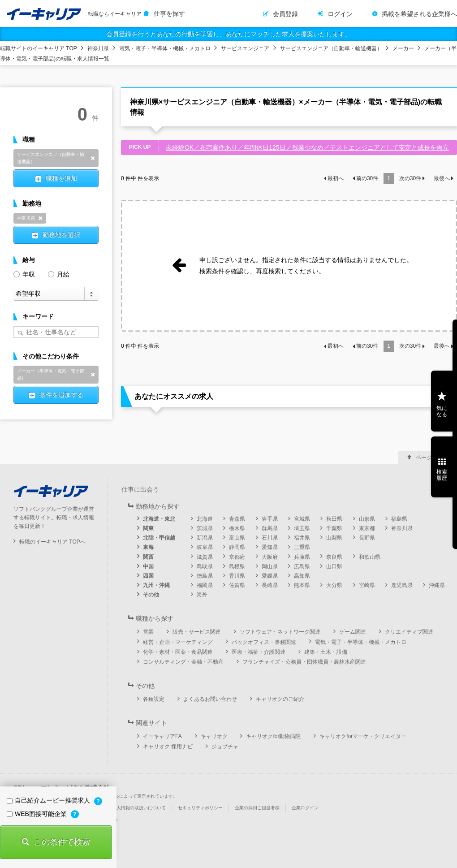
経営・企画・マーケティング (178, 642)
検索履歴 (442, 475)
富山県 (237, 538)
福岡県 (205, 585)
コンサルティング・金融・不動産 (183, 662)
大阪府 (270, 557)
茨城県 (205, 528)
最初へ (336, 178)
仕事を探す (169, 13)
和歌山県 (370, 557)
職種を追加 (61, 178)
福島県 (399, 519)
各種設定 (154, 699)
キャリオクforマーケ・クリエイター (363, 736)
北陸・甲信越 (159, 538)
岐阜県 (205, 547)
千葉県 (334, 528)
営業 (148, 632)
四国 (148, 576)
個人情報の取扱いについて (139, 808)
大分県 (334, 585)
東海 (148, 547)
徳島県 (205, 576)
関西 (148, 557)
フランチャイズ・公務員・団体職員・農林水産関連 (304, 662)
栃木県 (237, 528)
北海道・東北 (159, 519)
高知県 (302, 576)
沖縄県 (437, 585)
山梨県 (334, 538)
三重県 (302, 547)
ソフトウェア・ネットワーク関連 (280, 632)
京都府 (237, 557)
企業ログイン (305, 808)
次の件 (410, 178)
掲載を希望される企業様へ (419, 14)
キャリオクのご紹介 (280, 699)
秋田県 (334, 519)
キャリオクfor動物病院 (273, 736)
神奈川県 (98, 48)
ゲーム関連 (353, 632)
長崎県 (270, 585)
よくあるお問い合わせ (210, 699)
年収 (24, 274)
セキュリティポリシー (200, 808)
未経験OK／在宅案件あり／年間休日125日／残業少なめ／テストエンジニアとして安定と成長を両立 (307, 147)
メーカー (403, 48)
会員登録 (285, 14)
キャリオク (214, 736)
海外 (202, 595)
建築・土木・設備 (326, 652)
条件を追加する (61, 395)
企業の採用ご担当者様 (257, 808)
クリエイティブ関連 (409, 632)
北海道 (205, 519)
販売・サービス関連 (197, 632)
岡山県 (270, 566)
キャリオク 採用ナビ (168, 747)
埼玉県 (302, 528)
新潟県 (205, 538)
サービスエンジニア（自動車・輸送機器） (331, 48)
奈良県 (334, 557)
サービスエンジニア (245, 48)
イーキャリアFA (162, 736)
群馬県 (270, 528)
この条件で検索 (62, 842)
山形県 (367, 519)
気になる (442, 411)
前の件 (367, 178)
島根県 (237, 566)
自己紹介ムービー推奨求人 (49, 800)
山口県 (334, 566)
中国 (148, 566)
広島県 (302, 566)
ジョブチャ (225, 747)
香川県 (237, 576)
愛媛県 (270, 576)
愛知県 (270, 547)
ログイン (340, 14)
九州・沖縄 (156, 585)
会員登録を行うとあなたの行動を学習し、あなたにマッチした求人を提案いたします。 (228, 34)
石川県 (270, 538)
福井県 (302, 538)
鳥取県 (205, 566)
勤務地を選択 (61, 235)
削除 (93, 158)
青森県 (237, 519)
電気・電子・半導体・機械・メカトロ (165, 48)
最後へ (442, 178)
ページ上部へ (432, 458)
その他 (151, 595)
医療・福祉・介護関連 (259, 652)
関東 (148, 528)
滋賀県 (205, 557)
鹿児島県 (402, 585)
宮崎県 (367, 585)
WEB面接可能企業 (38, 814)
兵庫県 (302, 557)
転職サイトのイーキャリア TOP (39, 48)
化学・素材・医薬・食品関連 (178, 652)
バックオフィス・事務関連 (264, 642)
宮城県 (302, 519)
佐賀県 (237, 585)
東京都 (367, 528)
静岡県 (237, 547)
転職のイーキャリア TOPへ (52, 542)
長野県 (367, 538)
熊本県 (302, 585)
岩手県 (270, 519)
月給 (59, 274)
